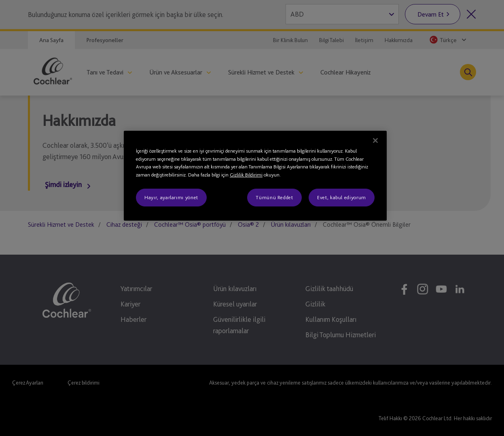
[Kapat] (375, 140)
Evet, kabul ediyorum (342, 197)
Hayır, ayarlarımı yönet (171, 197)
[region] (255, 176)
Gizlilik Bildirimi (246, 175)
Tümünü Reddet (274, 197)
